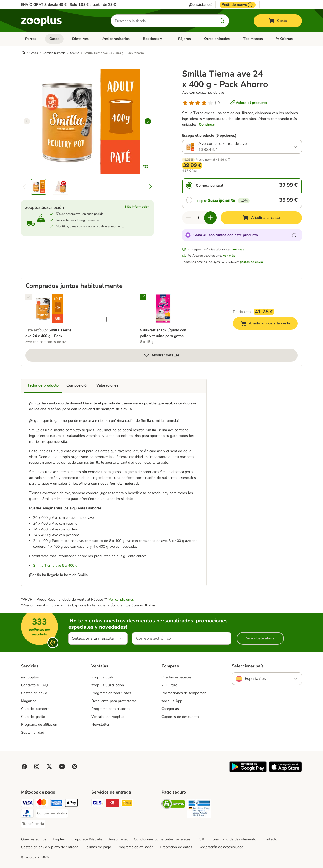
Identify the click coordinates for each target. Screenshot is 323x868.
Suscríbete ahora (260, 638)
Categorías (170, 709)
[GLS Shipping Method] (98, 804)
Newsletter (100, 725)
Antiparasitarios (116, 39)
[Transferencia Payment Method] (33, 824)
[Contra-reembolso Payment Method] (52, 813)
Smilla (75, 53)
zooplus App (172, 701)
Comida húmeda (54, 53)
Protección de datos (176, 847)
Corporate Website (87, 839)
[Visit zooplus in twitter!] (49, 767)
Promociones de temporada (184, 693)
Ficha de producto (43, 385)
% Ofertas (284, 39)
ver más (238, 249)
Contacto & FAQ (34, 685)
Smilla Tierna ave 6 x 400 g (55, 565)
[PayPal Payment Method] (27, 814)
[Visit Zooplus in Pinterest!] (75, 767)
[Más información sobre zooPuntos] (294, 235)
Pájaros (184, 39)
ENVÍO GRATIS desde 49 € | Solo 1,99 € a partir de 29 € (68, 5)
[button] (229, 160)
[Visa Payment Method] (27, 804)
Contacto (270, 839)
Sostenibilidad (33, 732)
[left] (27, 121)
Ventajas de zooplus (108, 717)
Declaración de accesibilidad (221, 847)
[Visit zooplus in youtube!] (62, 767)
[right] (148, 121)
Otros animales (217, 39)
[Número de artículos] (199, 218)
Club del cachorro (35, 709)
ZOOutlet (169, 685)
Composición (77, 385)
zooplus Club (102, 677)
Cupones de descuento (180, 717)
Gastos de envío (34, 693)
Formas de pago (98, 847)
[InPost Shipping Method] (127, 804)
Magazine (29, 701)
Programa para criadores (111, 709)
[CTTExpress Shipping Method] (112, 804)
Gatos (54, 39)
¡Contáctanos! (201, 5)
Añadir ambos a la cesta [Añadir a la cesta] (269, 324)
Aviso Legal (118, 839)
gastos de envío (251, 262)
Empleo (59, 839)
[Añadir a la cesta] (261, 218)
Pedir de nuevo (238, 5)
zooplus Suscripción (108, 685)
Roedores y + (154, 39)
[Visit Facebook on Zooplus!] (24, 767)
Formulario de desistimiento (233, 839)
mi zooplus (30, 677)
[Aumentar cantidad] (210, 218)
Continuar (207, 125)
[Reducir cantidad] (188, 218)
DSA (200, 839)
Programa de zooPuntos (111, 693)
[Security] (173, 805)
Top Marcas (253, 39)
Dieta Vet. (81, 39)
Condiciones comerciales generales (162, 839)
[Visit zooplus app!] (248, 771)
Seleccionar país (248, 666)
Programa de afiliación (39, 725)
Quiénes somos (34, 839)
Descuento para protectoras (114, 701)
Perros (31, 39)
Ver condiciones (121, 599)
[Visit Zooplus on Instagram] (37, 767)
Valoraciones (107, 385)
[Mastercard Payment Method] (42, 804)
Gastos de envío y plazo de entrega (50, 847)
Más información (137, 207)
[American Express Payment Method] (57, 804)
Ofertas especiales (176, 677)
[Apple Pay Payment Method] (71, 804)
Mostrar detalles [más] (161, 355)
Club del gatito (33, 717)
